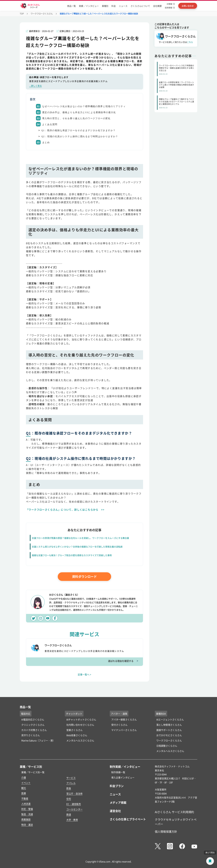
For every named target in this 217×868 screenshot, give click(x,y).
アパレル (71, 783)
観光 (24, 788)
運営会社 (115, 811)
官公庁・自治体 (74, 793)
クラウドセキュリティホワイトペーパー (176, 822)
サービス (71, 778)
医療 (24, 793)
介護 (24, 777)
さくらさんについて (140, 6)
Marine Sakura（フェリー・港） (38, 740)
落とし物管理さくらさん (169, 725)
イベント (26, 783)
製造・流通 (27, 814)
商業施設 (26, 819)
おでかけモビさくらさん (169, 735)
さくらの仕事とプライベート (128, 819)
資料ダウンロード (84, 577)
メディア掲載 (118, 802)
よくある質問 (50, 124)
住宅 (69, 799)
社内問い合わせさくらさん (80, 725)
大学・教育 (72, 820)
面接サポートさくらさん (169, 730)
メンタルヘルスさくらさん (80, 740)
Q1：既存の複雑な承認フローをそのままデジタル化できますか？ (78, 130)
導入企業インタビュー (123, 777)
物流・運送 (27, 825)
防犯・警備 (27, 809)
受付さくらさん (119, 725)
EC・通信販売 (74, 804)
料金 (114, 6)
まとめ (46, 142)
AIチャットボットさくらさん (81, 719)
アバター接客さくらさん (124, 719)
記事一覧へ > (85, 674)
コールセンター (74, 809)
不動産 (25, 798)
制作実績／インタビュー (125, 767)
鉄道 (69, 814)
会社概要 (157, 6)
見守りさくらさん (31, 735)
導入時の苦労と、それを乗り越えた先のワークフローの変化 (76, 118)
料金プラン (117, 786)
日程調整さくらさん (167, 746)
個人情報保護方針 (166, 831)
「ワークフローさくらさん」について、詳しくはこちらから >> (65, 510)
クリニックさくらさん (33, 725)
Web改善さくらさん (77, 735)
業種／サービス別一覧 (33, 772)
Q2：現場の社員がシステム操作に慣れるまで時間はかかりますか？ (80, 136)
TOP (22, 13)
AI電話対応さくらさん (33, 719)
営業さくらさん (74, 730)
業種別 (105, 6)
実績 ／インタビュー (89, 6)
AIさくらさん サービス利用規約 (174, 812)
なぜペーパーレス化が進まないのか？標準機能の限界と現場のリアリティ (84, 106)
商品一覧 (71, 6)
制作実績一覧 (118, 772)
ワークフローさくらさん (42, 13)
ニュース (123, 6)
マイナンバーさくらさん (124, 730)
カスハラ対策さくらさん (34, 730)
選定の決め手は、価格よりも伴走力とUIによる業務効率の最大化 (79, 112)
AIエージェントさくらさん (170, 719)
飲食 (69, 788)
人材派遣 (26, 804)
